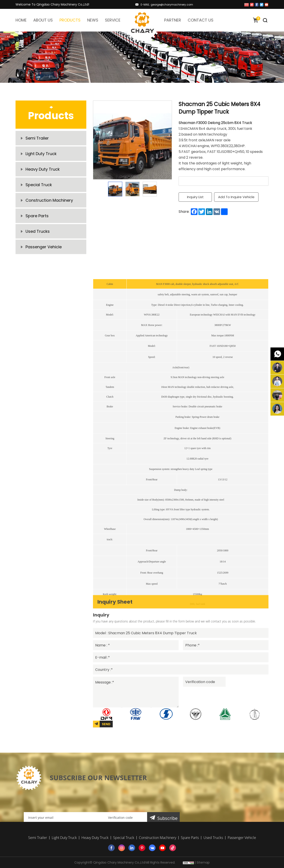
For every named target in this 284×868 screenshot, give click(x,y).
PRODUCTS (70, 20)
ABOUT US (43, 20)
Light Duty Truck (41, 154)
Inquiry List (195, 197)
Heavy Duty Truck (43, 169)
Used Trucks (38, 231)
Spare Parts (37, 216)
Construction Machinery (49, 200)
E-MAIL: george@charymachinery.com (167, 5)
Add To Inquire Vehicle (236, 197)
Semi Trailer (37, 138)
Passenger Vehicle (44, 247)
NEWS (93, 20)
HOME (21, 20)
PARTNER (173, 20)
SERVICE (113, 20)
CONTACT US (201, 20)
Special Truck (39, 185)
